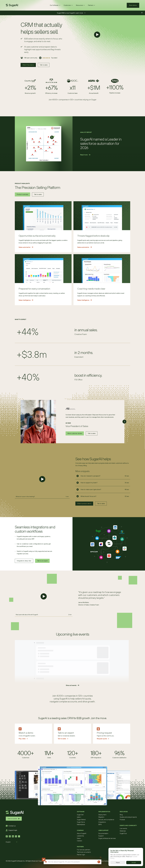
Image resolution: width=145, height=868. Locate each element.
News (79, 838)
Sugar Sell (80, 815)
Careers (79, 841)
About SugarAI (82, 833)
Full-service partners (83, 850)
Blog (121, 815)
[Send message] (99, 862)
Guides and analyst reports (128, 817)
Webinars (123, 831)
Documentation (103, 833)
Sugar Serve (81, 822)
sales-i (79, 817)
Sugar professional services (107, 838)
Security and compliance (106, 820)
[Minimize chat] (101, 857)
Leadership (80, 836)
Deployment (102, 815)
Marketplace (81, 824)
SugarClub (123, 833)
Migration (101, 817)
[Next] (124, 422)
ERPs (100, 824)
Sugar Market (81, 820)
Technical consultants (84, 852)
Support (101, 836)
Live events (123, 828)
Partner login (81, 855)
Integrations (102, 822)
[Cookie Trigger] (104, 861)
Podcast (122, 820)
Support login (13, 830)
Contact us (12, 826)
